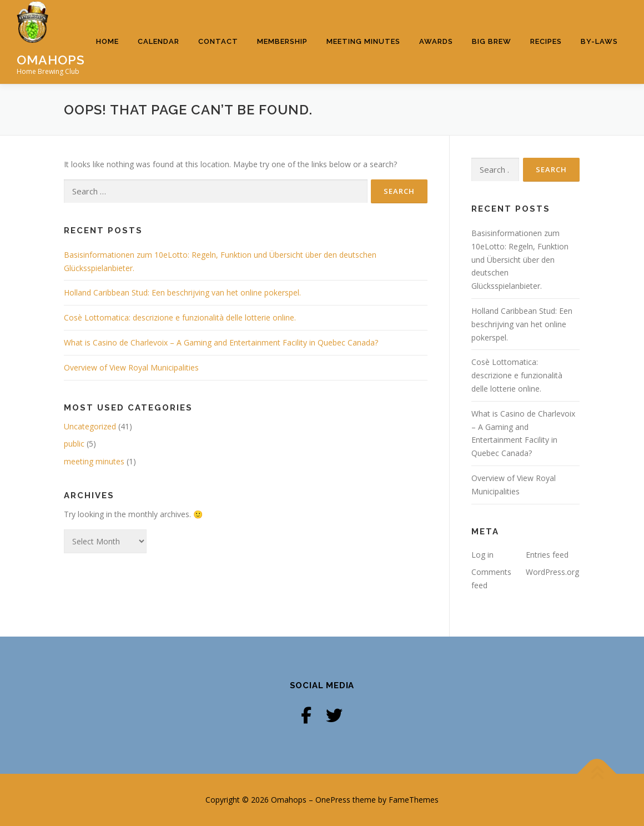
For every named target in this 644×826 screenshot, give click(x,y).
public (74, 444)
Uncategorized (90, 426)
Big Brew (492, 41)
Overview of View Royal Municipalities (131, 367)
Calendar (159, 41)
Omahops (51, 59)
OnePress (333, 800)
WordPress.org (552, 572)
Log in (482, 554)
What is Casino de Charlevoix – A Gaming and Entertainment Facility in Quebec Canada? (221, 342)
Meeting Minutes (363, 41)
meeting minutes (94, 461)
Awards (436, 41)
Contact (218, 41)
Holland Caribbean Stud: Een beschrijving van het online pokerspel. (182, 292)
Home (107, 41)
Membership (282, 41)
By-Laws (599, 41)
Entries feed (547, 554)
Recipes (546, 41)
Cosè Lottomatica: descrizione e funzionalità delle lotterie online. (180, 317)
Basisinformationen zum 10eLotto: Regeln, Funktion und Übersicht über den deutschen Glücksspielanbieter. (520, 259)
